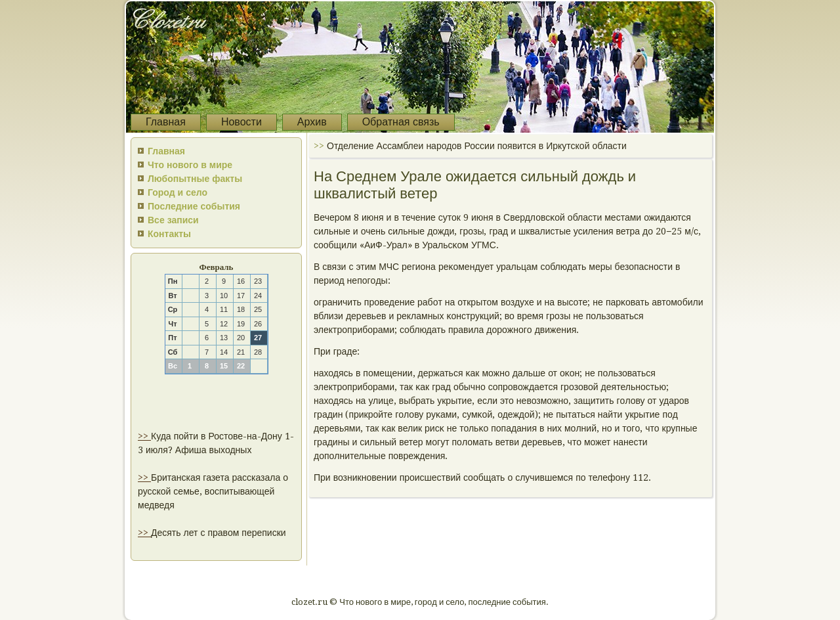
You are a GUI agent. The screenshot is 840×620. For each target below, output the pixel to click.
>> (144, 436)
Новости (241, 122)
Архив (312, 122)
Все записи (173, 220)
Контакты (169, 234)
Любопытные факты (195, 179)
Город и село (178, 192)
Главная (166, 122)
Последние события (194, 206)
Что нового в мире (190, 165)
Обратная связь (401, 122)
